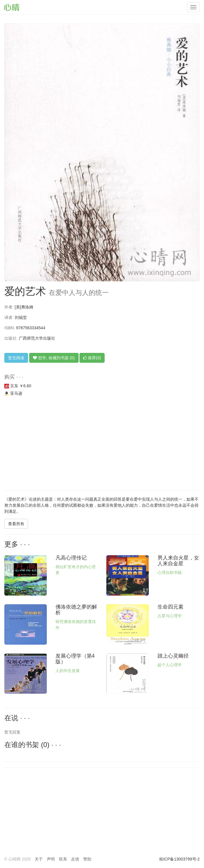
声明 (51, 859)
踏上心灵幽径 (173, 656)
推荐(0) (92, 358)
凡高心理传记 (71, 558)
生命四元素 (170, 607)
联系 (63, 859)
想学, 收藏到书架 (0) (54, 358)
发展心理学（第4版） (75, 659)
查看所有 (16, 524)
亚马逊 (13, 393)
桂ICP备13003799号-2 (179, 859)
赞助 (87, 859)
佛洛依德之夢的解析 (76, 610)
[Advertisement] (102, 444)
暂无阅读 (16, 358)
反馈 (75, 859)
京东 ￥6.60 (18, 386)
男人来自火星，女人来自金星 (178, 561)
